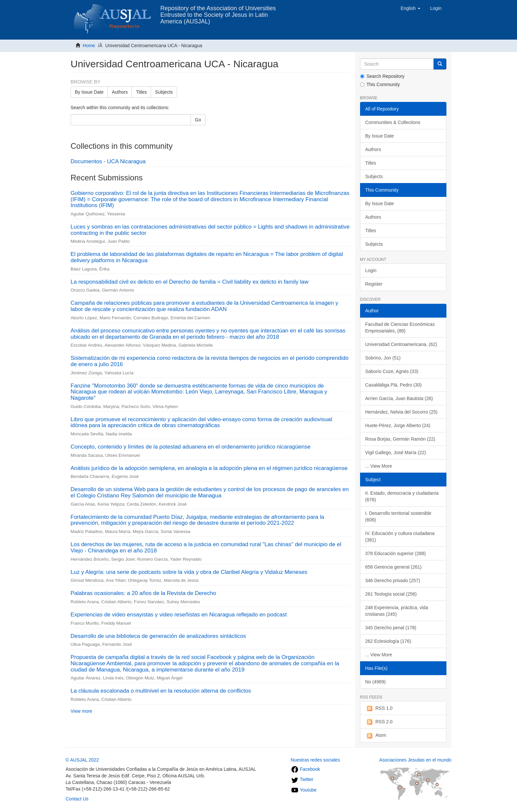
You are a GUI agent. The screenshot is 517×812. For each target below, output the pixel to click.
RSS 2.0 (379, 722)
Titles (141, 92)
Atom (376, 735)
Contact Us (77, 799)
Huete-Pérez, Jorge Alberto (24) (398, 425)
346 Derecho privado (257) (393, 580)
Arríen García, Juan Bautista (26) (399, 398)
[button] (411, 8)
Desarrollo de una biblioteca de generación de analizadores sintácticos (158, 636)
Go (198, 120)
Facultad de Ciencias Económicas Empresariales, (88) (400, 328)
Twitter (302, 779)
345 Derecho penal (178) (391, 628)
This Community (380, 84)
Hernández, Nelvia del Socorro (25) (401, 412)
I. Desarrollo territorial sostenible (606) (398, 516)
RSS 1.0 (379, 708)
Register (374, 284)
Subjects (164, 92)
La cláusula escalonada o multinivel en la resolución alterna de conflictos (161, 691)
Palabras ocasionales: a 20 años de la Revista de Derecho (143, 593)
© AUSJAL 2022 (82, 760)
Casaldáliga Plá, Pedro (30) (394, 385)
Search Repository (382, 76)
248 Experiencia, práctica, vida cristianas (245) (397, 611)
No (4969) (376, 682)
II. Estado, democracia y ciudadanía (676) (402, 496)
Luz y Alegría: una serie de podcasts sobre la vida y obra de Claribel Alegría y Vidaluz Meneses (189, 572)
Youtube (304, 790)
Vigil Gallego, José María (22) (396, 453)
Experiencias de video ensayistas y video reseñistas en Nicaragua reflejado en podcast (179, 615)
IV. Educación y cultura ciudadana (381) (400, 537)
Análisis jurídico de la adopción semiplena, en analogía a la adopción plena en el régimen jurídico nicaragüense (209, 468)
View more (81, 711)
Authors (120, 92)
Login (371, 270)
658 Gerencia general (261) (394, 567)
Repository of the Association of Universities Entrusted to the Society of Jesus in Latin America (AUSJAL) (218, 11)
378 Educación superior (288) (396, 553)
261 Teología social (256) (391, 594)
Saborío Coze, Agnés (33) (392, 371)
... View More (379, 466)
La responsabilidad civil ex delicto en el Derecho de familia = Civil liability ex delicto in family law (189, 282)
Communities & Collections (393, 122)
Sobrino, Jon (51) (383, 358)
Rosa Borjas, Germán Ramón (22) (400, 439)
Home (89, 46)
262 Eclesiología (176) (388, 641)
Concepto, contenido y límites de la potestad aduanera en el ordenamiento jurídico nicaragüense (191, 447)
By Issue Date (89, 92)
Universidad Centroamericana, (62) (401, 344)
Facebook (305, 769)
